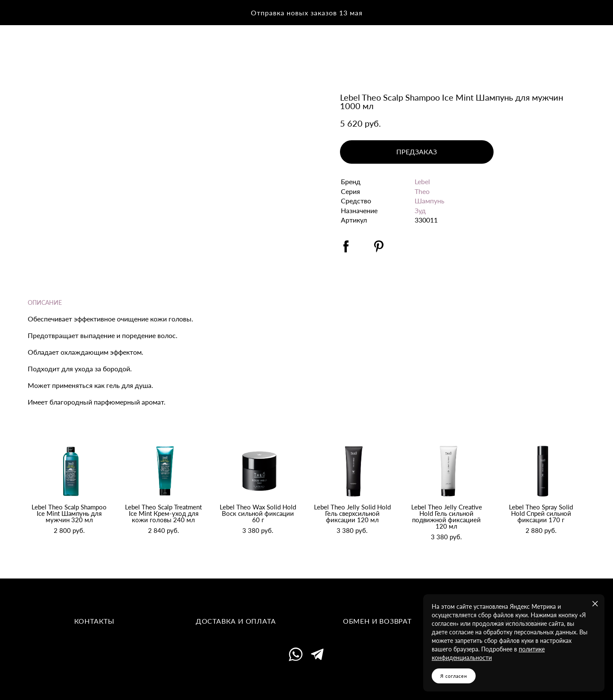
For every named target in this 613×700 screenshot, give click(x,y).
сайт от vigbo (306, 680)
